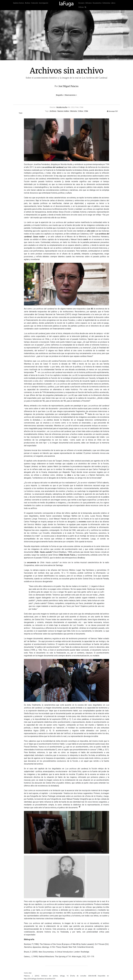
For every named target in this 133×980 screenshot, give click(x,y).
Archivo (28, 3)
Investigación (44, 3)
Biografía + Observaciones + (66, 95)
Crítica (80, 111)
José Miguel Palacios (68, 86)
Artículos (89, 3)
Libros (113, 3)
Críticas (81, 7)
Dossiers (81, 3)
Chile (86, 111)
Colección (35, 3)
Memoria (73, 111)
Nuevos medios (63, 111)
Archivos (53, 111)
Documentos (97, 3)
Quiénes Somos (19, 3)
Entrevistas (106, 3)
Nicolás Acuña (62, 107)
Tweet (21, 113)
